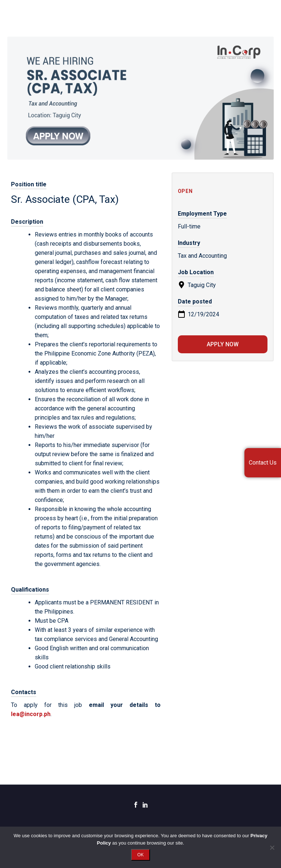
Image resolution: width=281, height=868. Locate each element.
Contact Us (263, 463)
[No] (272, 847)
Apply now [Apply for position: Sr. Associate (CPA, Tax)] (223, 344)
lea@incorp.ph (31, 714)
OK (140, 855)
